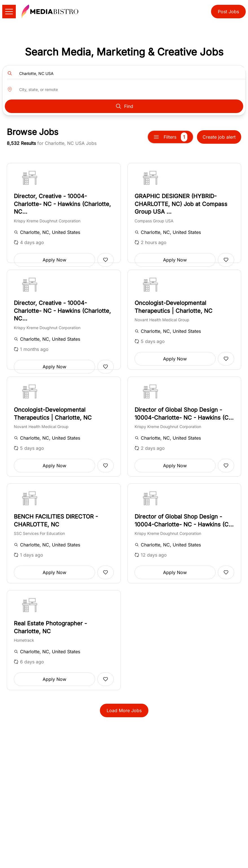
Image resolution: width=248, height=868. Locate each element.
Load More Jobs (124, 710)
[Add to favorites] (106, 260)
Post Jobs (228, 12)
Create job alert (219, 137)
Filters (170, 137)
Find (124, 106)
